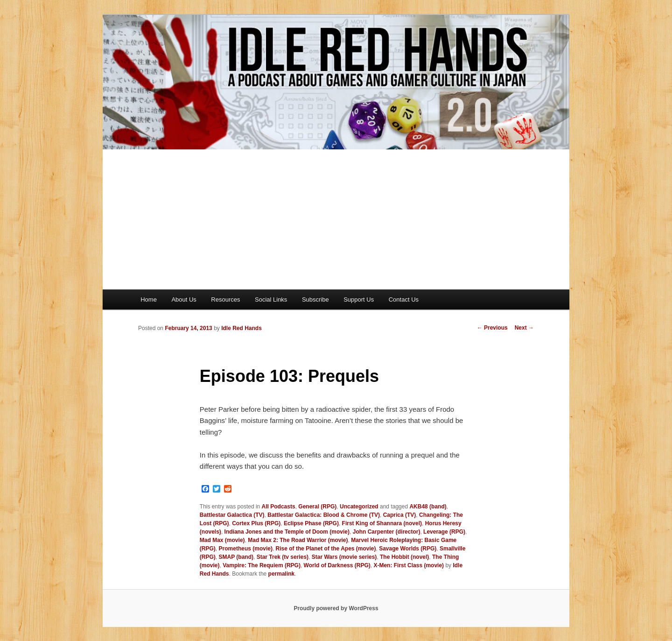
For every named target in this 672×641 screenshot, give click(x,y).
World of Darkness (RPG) (337, 565)
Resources (225, 299)
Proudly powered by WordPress (336, 608)
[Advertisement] (336, 219)
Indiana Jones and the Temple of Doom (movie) (287, 532)
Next (524, 328)
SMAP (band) (236, 557)
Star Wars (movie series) (344, 557)
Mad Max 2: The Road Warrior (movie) (298, 540)
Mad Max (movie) (222, 540)
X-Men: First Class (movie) (409, 565)
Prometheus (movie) (246, 549)
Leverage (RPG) (444, 532)
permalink (282, 574)
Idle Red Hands (241, 328)
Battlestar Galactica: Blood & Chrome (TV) (324, 515)
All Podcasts (279, 507)
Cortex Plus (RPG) (256, 523)
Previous (492, 328)
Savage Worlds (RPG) (408, 549)
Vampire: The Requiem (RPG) (262, 565)
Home (149, 299)
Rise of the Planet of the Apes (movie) (326, 549)
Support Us (359, 299)
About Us (184, 299)
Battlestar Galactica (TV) (232, 515)
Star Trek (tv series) (283, 557)
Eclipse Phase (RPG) (311, 523)
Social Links (271, 299)
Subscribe (315, 299)
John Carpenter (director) (387, 532)
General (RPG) (317, 507)
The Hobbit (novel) (404, 557)
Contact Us (404, 299)
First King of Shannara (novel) (382, 523)
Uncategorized (359, 507)
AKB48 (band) (428, 507)
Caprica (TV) (400, 515)
